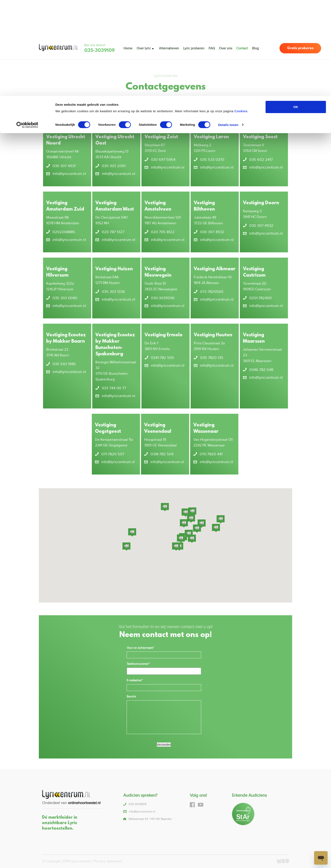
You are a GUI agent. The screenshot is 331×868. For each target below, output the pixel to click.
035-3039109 (99, 51)
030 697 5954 (163, 160)
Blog (256, 48)
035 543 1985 (64, 364)
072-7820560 (212, 292)
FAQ (212, 48)
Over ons (226, 48)
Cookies (241, 15)
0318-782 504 (162, 454)
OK (296, 11)
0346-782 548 (261, 370)
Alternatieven (169, 48)
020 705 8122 (163, 232)
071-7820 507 (113, 454)
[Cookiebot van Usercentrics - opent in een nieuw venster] (27, 29)
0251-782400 (260, 298)
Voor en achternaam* (140, 648)
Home (128, 48)
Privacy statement (108, 861)
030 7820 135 (212, 358)
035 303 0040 (65, 298)
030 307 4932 (212, 232)
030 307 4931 (64, 166)
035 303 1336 (113, 292)
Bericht (131, 697)
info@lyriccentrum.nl (144, 107)
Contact (242, 48)
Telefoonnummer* (138, 664)
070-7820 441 (211, 454)
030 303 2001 (114, 166)
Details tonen (228, 29)
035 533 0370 (212, 160)
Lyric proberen (194, 48)
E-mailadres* (135, 680)
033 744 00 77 (114, 388)
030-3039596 (163, 298)
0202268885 (64, 232)
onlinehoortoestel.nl (84, 803)
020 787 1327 (113, 232)
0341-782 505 (163, 358)
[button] (181, 539)
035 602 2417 (261, 160)
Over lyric (144, 48)
